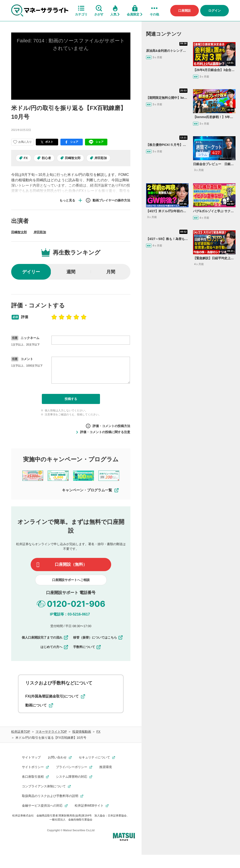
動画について (39, 705)
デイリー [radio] (31, 272)
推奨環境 (106, 767)
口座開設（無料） (71, 564)
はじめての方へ (55, 647)
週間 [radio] (71, 272)
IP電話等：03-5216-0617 (70, 614)
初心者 (46, 158)
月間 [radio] (111, 272)
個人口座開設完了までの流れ (45, 637)
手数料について (87, 647)
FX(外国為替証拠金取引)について (55, 696)
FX (26, 158)
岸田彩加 (101, 158)
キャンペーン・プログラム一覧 (91, 490)
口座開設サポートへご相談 (71, 580)
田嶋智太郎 (73, 158)
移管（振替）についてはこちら (98, 637)
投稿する (71, 399)
